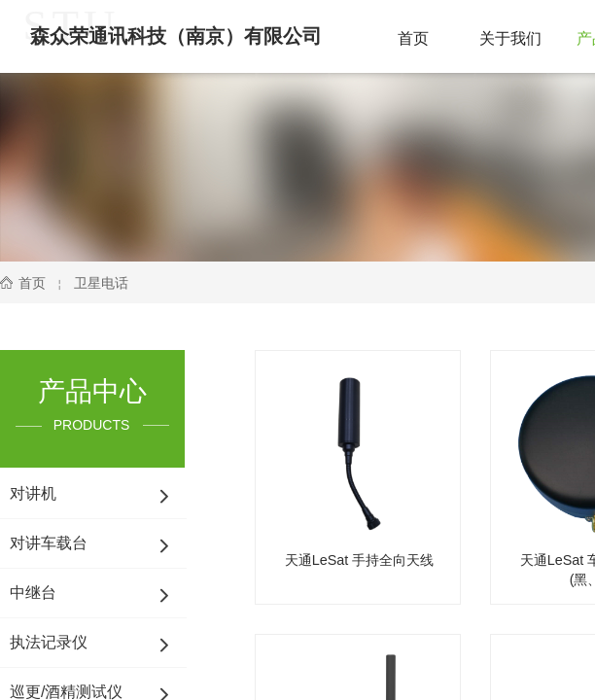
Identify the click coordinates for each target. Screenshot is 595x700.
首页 (413, 38)
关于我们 (510, 38)
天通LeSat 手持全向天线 (360, 560)
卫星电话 (101, 283)
